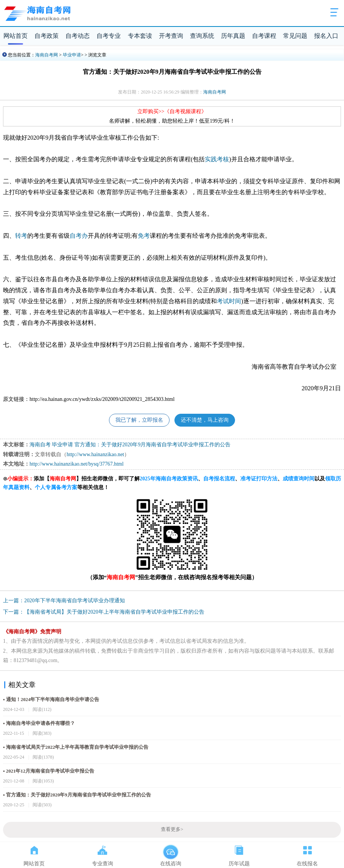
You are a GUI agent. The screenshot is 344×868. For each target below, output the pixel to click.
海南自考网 (47, 55)
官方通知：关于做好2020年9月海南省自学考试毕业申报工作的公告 (153, 445)
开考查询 (171, 36)
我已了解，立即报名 (139, 420)
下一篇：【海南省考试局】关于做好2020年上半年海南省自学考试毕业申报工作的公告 (104, 612)
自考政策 (47, 36)
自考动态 (78, 36)
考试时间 (229, 301)
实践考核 (217, 159)
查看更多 (172, 829)
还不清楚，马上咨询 (205, 420)
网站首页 (16, 36)
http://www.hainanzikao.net (95, 454)
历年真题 (233, 36)
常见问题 (295, 36)
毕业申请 (72, 55)
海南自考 (40, 445)
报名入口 (326, 36)
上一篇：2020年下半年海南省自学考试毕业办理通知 (64, 601)
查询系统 (202, 36)
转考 (21, 236)
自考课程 (264, 36)
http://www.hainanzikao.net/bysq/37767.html (77, 464)
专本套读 (140, 36)
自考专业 (109, 36)
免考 (144, 236)
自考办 (79, 236)
